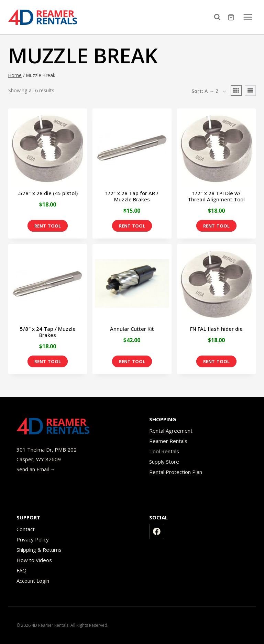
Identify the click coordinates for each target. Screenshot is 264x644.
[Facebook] (157, 531)
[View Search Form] (219, 17)
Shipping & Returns (39, 550)
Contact (26, 529)
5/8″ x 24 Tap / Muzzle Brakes (48, 332)
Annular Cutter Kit (132, 329)
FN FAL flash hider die (216, 329)
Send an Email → (36, 469)
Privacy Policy (33, 539)
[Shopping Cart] (232, 17)
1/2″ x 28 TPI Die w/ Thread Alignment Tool (216, 196)
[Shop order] (209, 92)
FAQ (21, 570)
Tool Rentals (164, 451)
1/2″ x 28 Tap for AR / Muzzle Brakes (132, 196)
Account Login (33, 581)
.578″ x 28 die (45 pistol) (48, 193)
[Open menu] (248, 17)
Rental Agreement (171, 431)
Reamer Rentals (168, 441)
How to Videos (34, 560)
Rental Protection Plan (176, 472)
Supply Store (164, 462)
